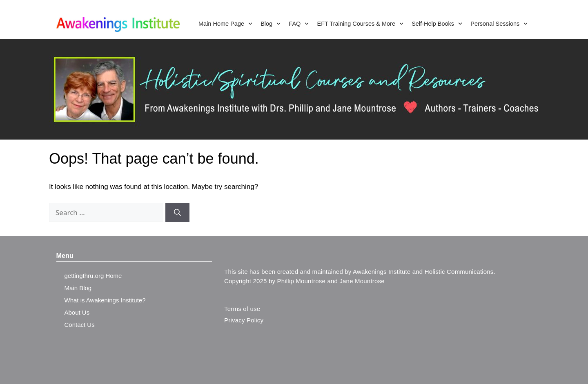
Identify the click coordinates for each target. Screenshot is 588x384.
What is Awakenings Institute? (105, 300)
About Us (77, 312)
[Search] (177, 213)
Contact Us (80, 325)
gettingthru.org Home (93, 276)
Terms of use (242, 309)
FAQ (299, 24)
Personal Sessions (499, 24)
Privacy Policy (244, 320)
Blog (271, 24)
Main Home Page (225, 24)
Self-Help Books (437, 24)
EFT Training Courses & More (360, 24)
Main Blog (78, 288)
